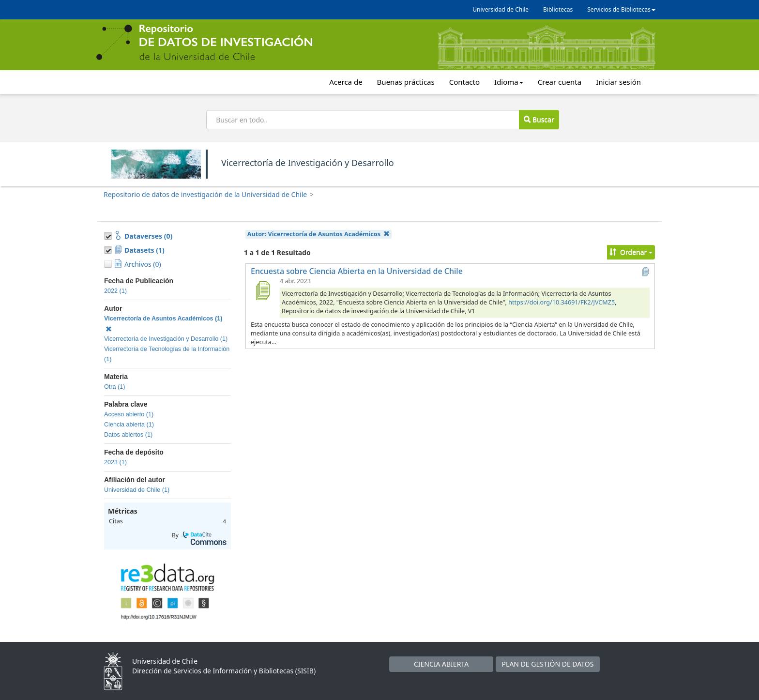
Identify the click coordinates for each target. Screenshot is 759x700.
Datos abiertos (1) (128, 435)
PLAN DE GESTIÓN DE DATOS (548, 664)
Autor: (319, 234)
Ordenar (631, 252)
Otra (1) (114, 387)
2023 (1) (115, 462)
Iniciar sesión (618, 82)
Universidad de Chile (501, 9)
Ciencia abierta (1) (129, 425)
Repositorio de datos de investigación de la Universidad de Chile (205, 194)
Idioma (509, 82)
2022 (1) (115, 291)
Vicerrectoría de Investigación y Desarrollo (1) (166, 339)
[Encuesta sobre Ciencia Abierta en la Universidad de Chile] (262, 290)
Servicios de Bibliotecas (621, 9)
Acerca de (346, 82)
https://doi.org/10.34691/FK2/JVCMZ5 (562, 302)
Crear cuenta (560, 82)
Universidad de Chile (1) (137, 490)
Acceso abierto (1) (129, 414)
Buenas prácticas (406, 82)
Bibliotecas (558, 9)
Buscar (539, 119)
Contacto (464, 82)
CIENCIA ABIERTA (441, 664)
